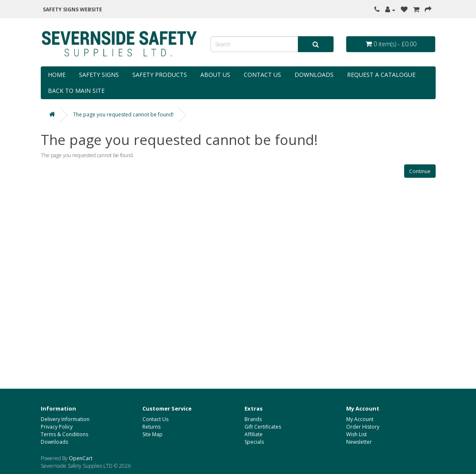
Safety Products (160, 75)
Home (57, 75)
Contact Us (262, 75)
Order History (363, 427)
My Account (360, 419)
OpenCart (81, 458)
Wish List (356, 434)
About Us (215, 75)
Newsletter (359, 442)
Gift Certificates (263, 427)
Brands (253, 419)
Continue (420, 171)
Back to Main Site (76, 91)
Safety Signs (99, 75)
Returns (151, 427)
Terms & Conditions (64, 434)
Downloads (314, 75)
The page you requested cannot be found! (123, 115)
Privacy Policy (57, 427)
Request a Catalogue (381, 75)
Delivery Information (65, 419)
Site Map (153, 434)
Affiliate (254, 434)
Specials (254, 442)
